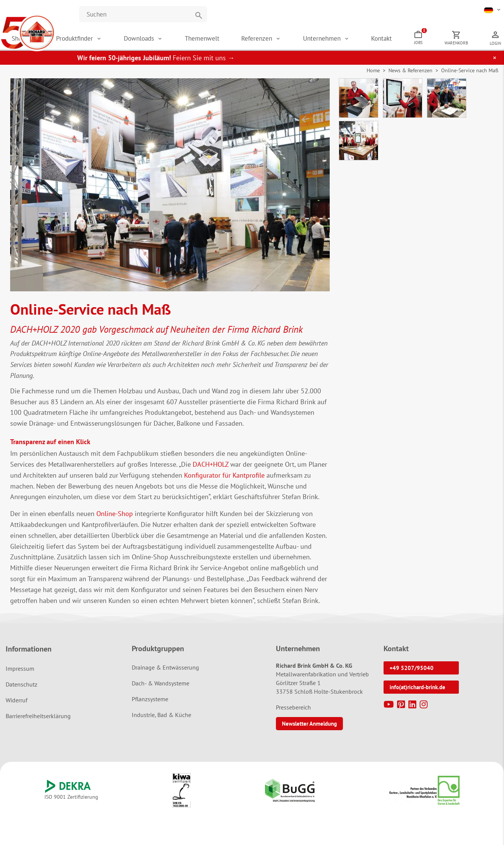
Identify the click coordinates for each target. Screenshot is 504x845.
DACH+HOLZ (211, 470)
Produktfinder (141, 41)
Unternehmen (356, 41)
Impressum (20, 674)
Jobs (437, 40)
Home (373, 76)
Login (495, 46)
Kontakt (406, 41)
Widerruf (17, 706)
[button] (493, 9)
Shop (93, 41)
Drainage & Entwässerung (165, 673)
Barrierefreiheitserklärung (38, 722)
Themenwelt (251, 41)
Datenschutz (21, 690)
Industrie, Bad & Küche (161, 721)
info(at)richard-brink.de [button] (417, 693)
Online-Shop (115, 520)
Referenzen (299, 41)
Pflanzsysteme (150, 705)
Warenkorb (464, 46)
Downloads (197, 41)
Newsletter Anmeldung (309, 730)
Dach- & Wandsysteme (161, 689)
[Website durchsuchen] (143, 14)
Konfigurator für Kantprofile (224, 481)
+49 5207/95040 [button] (412, 674)
